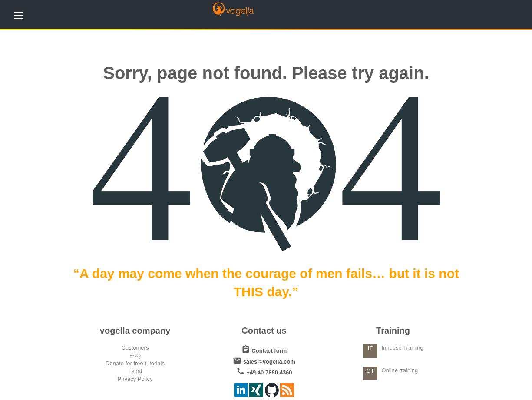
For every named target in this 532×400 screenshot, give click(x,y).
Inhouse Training (403, 348)
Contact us (264, 331)
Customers (135, 348)
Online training (400, 370)
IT (370, 348)
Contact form (264, 349)
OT (370, 371)
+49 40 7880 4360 (264, 371)
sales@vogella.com (264, 360)
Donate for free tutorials (135, 363)
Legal (135, 371)
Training (393, 331)
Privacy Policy (135, 379)
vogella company (135, 331)
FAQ (135, 355)
